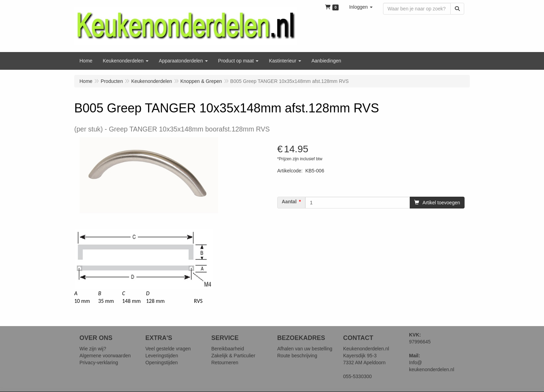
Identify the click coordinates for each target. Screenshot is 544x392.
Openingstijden (161, 363)
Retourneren (225, 363)
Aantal (289, 202)
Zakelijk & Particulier (233, 356)
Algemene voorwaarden (105, 356)
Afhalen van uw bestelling (305, 349)
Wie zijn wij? (93, 349)
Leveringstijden (162, 356)
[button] (361, 7)
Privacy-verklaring (99, 363)
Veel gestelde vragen (168, 349)
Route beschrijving (297, 356)
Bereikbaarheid (228, 349)
